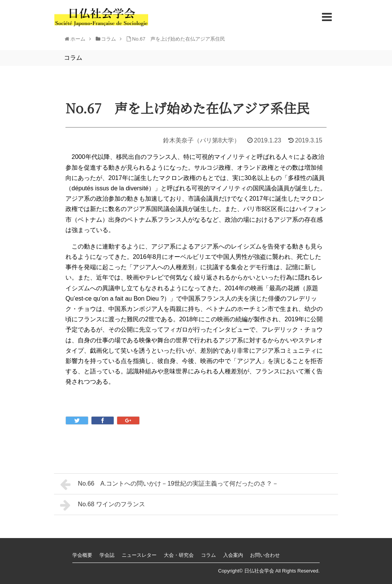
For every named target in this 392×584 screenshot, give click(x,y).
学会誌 (107, 555)
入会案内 (233, 555)
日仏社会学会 (259, 571)
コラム (208, 555)
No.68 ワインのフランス (103, 505)
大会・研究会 (179, 555)
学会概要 (82, 555)
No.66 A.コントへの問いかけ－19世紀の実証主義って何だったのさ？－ (169, 484)
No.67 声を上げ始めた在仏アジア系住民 (179, 39)
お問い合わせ (265, 555)
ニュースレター (139, 555)
